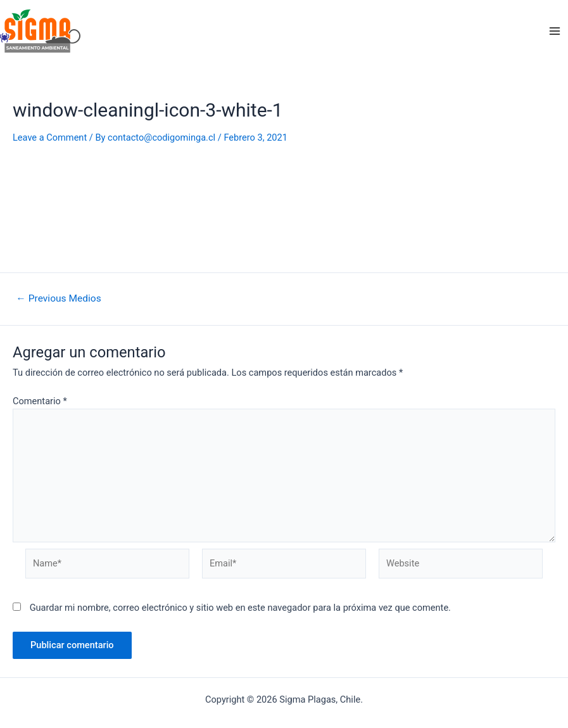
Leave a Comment (50, 137)
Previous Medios (58, 299)
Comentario (40, 401)
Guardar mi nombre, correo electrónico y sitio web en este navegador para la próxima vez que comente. (240, 608)
